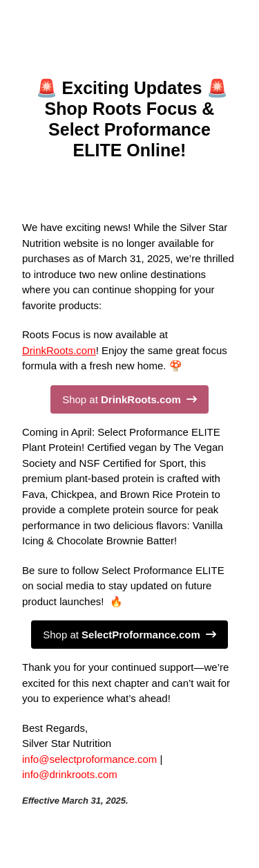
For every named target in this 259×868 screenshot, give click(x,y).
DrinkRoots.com (59, 350)
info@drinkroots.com (70, 774)
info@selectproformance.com (89, 759)
